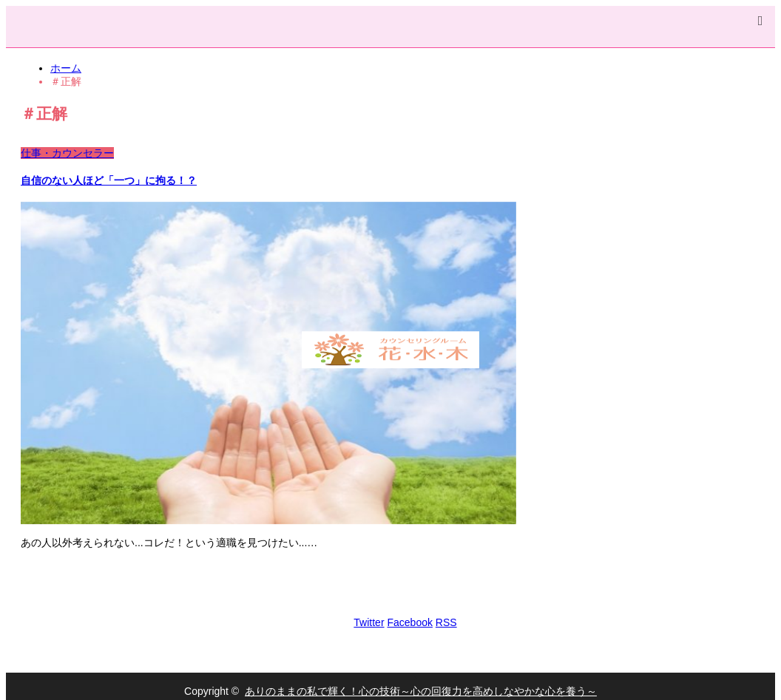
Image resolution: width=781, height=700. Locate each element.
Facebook (409, 622)
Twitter (369, 622)
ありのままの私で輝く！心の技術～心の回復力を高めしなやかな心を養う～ (421, 691)
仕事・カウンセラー (67, 153)
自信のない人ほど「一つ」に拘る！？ (109, 180)
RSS (446, 622)
